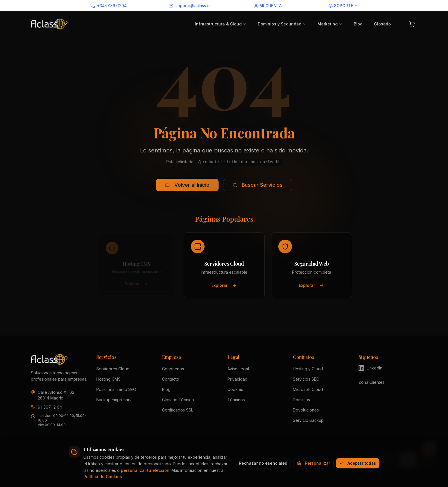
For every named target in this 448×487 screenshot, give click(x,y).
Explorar (136, 285)
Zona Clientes (372, 382)
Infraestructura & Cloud (221, 24)
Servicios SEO (306, 379)
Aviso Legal (238, 369)
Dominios (301, 400)
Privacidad (237, 379)
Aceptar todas (358, 463)
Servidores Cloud (113, 369)
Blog (358, 24)
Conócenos (173, 369)
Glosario (382, 24)
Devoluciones (306, 410)
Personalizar (313, 463)
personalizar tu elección (145, 470)
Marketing (330, 24)
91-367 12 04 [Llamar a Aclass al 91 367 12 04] (50, 407)
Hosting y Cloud (308, 369)
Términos (236, 400)
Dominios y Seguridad (282, 24)
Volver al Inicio (187, 185)
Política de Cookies (103, 477)
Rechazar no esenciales (263, 463)
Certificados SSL (178, 410)
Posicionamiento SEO (116, 389)
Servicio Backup (308, 420)
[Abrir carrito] (412, 24)
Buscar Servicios (258, 185)
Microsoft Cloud (308, 389)
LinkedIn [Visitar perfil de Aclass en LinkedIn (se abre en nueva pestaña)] (370, 368)
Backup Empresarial (115, 400)
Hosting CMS (108, 379)
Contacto (171, 379)
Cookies (235, 389)
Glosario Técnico (178, 400)
